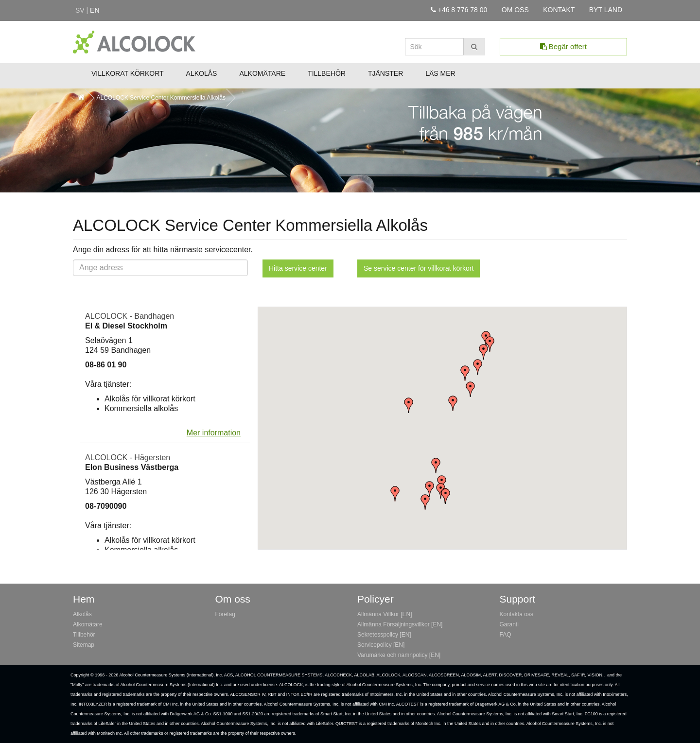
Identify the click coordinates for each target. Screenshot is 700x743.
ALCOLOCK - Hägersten (128, 458)
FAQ (506, 635)
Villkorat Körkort (128, 73)
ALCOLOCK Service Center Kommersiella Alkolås (161, 98)
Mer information (214, 433)
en (95, 10)
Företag (225, 614)
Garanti (509, 624)
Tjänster (385, 73)
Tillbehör (327, 73)
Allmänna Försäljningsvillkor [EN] (400, 624)
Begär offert (563, 46)
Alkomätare (262, 73)
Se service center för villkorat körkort (419, 268)
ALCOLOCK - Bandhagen (130, 316)
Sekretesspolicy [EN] (384, 635)
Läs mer (440, 73)
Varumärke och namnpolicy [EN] (399, 655)
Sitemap (84, 645)
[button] (446, 496)
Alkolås (202, 73)
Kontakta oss (516, 614)
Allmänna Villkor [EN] (385, 614)
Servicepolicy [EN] (381, 645)
